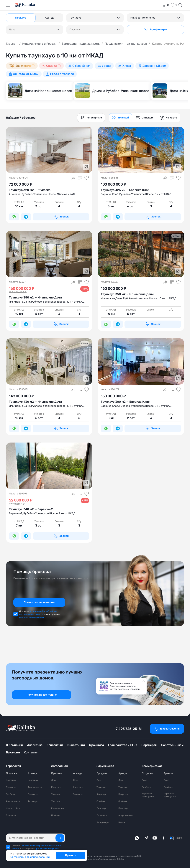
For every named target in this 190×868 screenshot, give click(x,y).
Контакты (31, 752)
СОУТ (180, 838)
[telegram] (146, 838)
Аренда (32, 773)
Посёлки (56, 815)
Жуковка (15, 194)
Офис (145, 780)
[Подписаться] (60, 838)
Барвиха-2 (16, 513)
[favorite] (173, 5)
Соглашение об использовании (30, 857)
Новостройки (13, 808)
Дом (53, 780)
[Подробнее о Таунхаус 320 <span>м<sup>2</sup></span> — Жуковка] (49, 150)
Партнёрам (149, 745)
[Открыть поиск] (180, 5)
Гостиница (102, 815)
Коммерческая (152, 766)
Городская (13, 766)
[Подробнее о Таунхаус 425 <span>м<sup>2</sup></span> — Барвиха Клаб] (141, 150)
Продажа (11, 773)
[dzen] (164, 838)
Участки (55, 801)
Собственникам (172, 745)
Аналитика (35, 745)
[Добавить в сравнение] (80, 178)
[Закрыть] (144, 681)
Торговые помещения (148, 795)
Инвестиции (76, 745)
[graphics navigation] (121, 118)
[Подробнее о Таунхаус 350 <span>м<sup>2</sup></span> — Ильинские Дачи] (49, 254)
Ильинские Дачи (19, 302)
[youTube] (155, 838)
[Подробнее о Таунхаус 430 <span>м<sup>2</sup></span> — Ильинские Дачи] (49, 362)
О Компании (14, 745)
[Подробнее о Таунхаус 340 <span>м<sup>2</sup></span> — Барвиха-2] (49, 466)
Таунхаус (33, 801)
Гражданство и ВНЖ (123, 745)
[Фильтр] (155, 30)
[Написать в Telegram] (26, 217)
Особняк (10, 794)
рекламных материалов (32, 617)
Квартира (11, 780)
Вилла (122, 822)
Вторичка (11, 815)
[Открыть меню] (8, 5)
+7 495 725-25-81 (128, 729)
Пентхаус (11, 787)
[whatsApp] (137, 838)
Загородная (59, 766)
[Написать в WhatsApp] (14, 217)
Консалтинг (55, 745)
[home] (25, 5)
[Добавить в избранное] (87, 178)
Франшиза (96, 745)
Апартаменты (13, 801)
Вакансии (13, 752)
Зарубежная (105, 766)
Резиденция (58, 808)
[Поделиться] (73, 178)
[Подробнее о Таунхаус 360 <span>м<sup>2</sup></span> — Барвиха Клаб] (141, 362)
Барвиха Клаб (109, 194)
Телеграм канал (118, 686)
